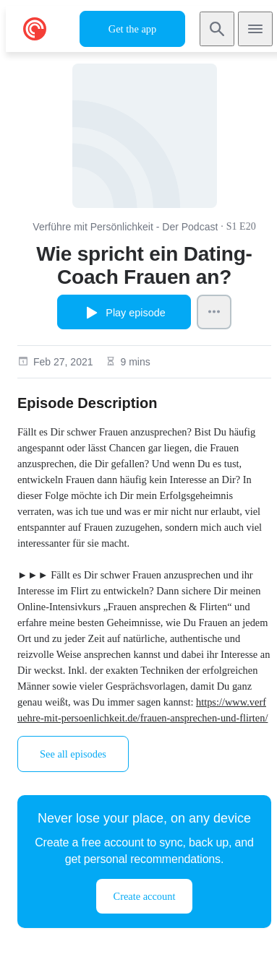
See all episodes (73, 754)
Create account (145, 896)
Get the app (132, 29)
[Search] (217, 29)
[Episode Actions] (214, 312)
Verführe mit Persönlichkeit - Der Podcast (125, 227)
